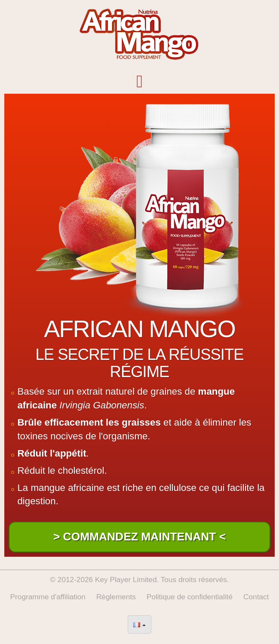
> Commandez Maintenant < (139, 537)
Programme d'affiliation (48, 597)
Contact (256, 597)
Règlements (116, 597)
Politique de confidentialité (190, 597)
